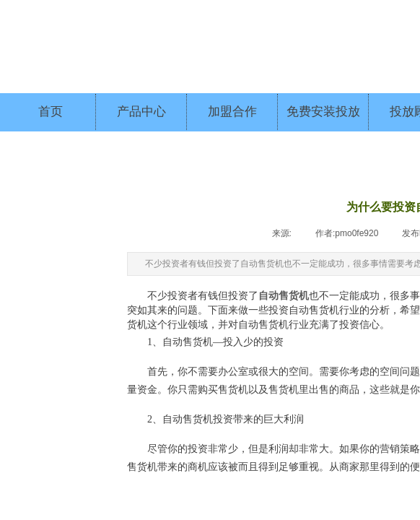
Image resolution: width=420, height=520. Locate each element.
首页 (51, 112)
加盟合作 (232, 112)
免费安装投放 (323, 112)
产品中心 (141, 112)
